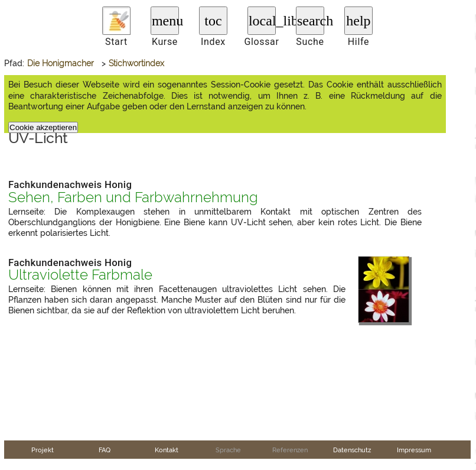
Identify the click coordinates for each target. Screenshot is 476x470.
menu (165, 21)
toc (213, 21)
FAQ (105, 450)
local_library (262, 21)
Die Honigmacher (61, 63)
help (358, 21)
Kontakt (167, 450)
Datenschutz (352, 450)
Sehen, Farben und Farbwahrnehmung (133, 197)
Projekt (43, 450)
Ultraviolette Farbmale (80, 275)
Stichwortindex (136, 63)
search (311, 21)
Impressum (414, 450)
